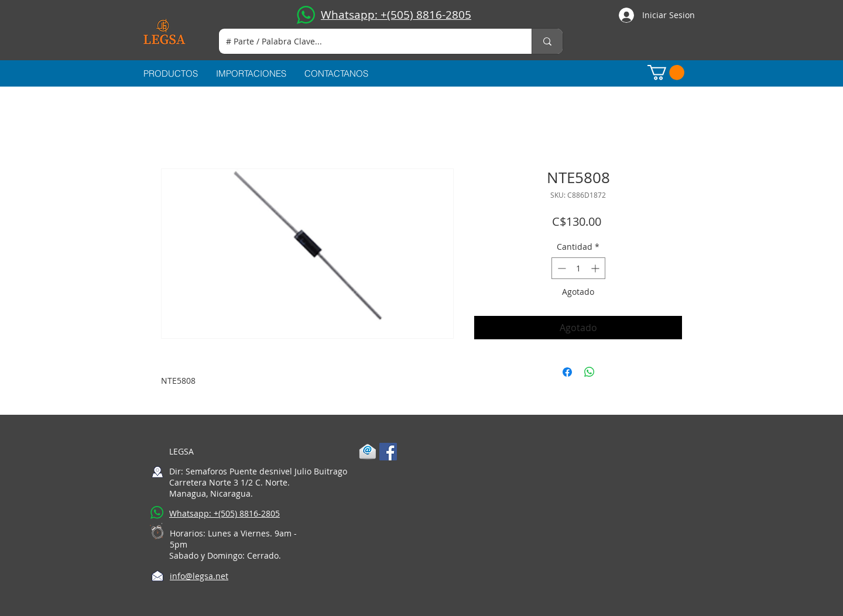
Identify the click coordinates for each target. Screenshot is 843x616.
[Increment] (596, 268)
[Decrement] (561, 268)
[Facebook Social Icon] (388, 452)
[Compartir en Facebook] (567, 372)
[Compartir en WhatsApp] (590, 372)
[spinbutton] (578, 268)
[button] (666, 73)
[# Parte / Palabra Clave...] (366, 41)
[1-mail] (368, 452)
